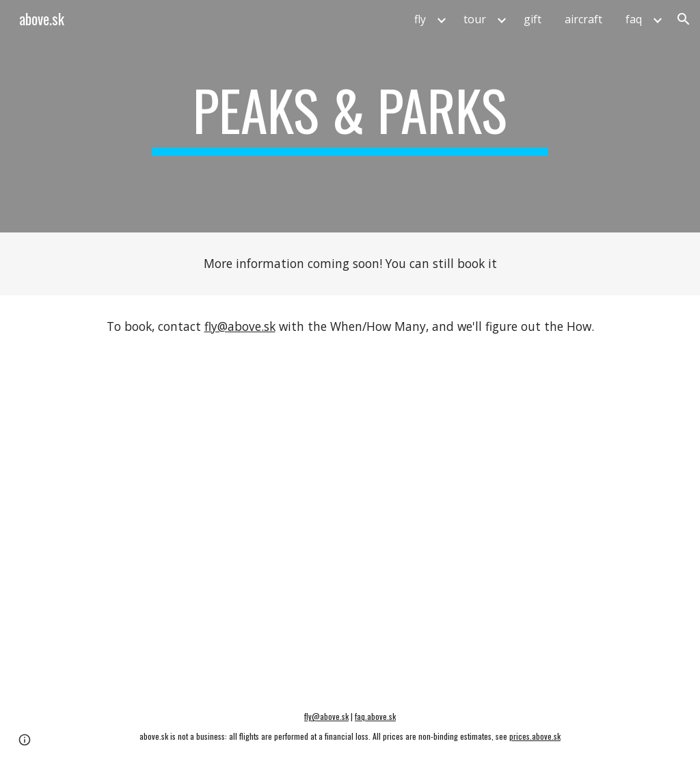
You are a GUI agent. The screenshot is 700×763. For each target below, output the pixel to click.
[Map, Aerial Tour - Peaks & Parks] (350, 524)
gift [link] (533, 19)
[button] (684, 19)
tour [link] (475, 19)
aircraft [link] (583, 19)
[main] (350, 116)
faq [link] (634, 19)
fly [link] (420, 19)
